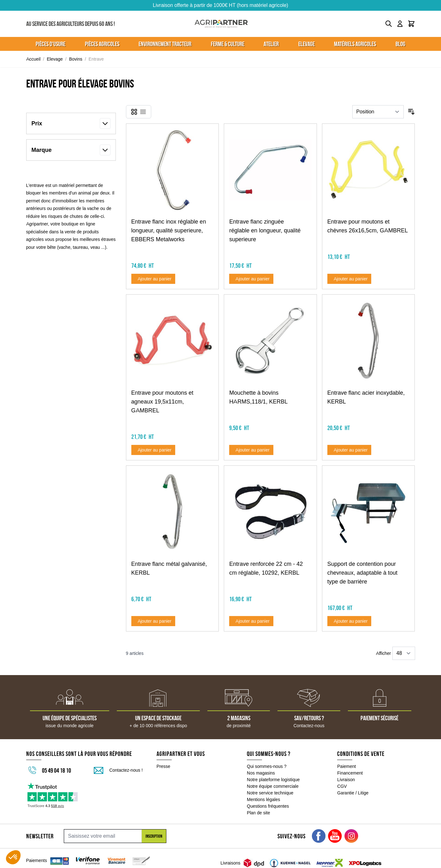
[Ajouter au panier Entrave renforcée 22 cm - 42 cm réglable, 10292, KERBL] (251, 621)
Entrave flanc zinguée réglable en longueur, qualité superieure (265, 230)
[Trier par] (378, 112)
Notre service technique (270, 793)
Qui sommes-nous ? (267, 766)
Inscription (154, 836)
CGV (342, 786)
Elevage (55, 59)
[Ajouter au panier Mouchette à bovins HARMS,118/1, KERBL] (251, 450)
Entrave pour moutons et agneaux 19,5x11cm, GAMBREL (162, 402)
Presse (164, 766)
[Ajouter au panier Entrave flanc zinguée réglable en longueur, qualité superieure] (251, 279)
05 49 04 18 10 (57, 770)
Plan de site (258, 813)
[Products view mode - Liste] (143, 112)
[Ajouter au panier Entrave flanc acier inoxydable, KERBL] (349, 450)
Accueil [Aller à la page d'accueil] (33, 59)
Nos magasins (261, 773)
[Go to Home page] (221, 24)
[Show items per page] (404, 653)
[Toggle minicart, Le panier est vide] (411, 24)
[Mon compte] (400, 24)
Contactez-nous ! (126, 770)
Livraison (346, 780)
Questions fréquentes (268, 806)
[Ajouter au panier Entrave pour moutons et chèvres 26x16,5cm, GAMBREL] (349, 279)
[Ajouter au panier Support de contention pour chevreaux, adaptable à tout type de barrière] (349, 621)
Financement (350, 773)
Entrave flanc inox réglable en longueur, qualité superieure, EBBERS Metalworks (169, 230)
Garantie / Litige (353, 793)
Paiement (346, 766)
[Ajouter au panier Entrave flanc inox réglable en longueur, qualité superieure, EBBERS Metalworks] (153, 279)
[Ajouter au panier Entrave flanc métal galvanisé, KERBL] (153, 621)
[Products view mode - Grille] (134, 112)
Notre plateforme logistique (273, 780)
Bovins (76, 59)
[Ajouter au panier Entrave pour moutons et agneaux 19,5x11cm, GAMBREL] (153, 450)
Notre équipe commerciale (273, 786)
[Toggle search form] (389, 24)
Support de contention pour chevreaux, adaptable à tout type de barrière (362, 573)
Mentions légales (263, 799)
